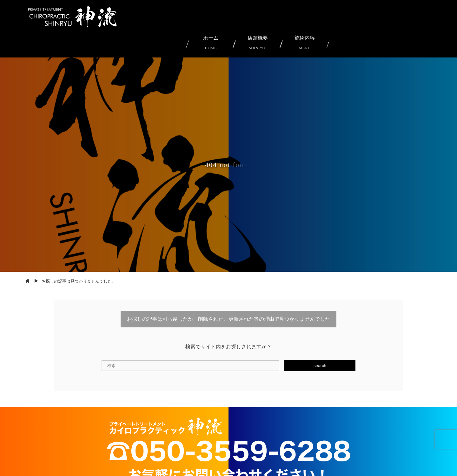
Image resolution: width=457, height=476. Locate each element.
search (320, 366)
